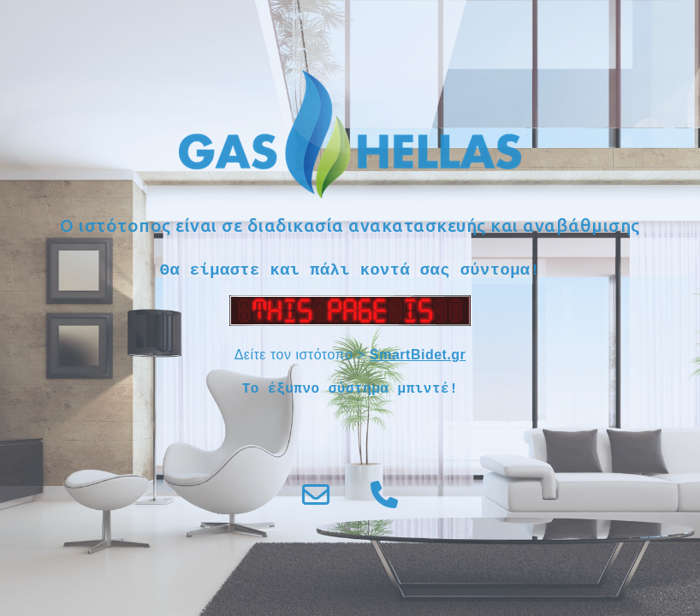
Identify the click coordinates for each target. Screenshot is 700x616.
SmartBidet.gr (418, 355)
